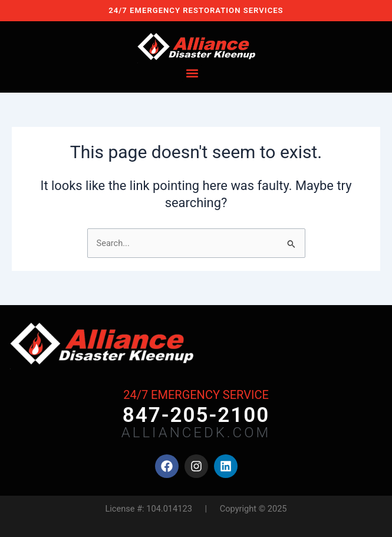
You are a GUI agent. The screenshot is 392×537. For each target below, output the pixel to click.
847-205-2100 (196, 415)
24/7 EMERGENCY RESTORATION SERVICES (196, 10)
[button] (192, 73)
